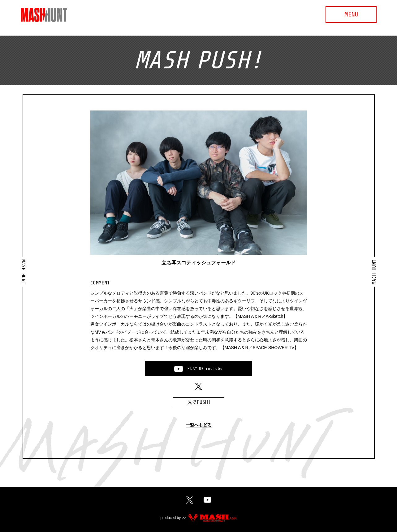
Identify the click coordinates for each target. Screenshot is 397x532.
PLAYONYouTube (205, 368)
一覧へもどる (199, 425)
